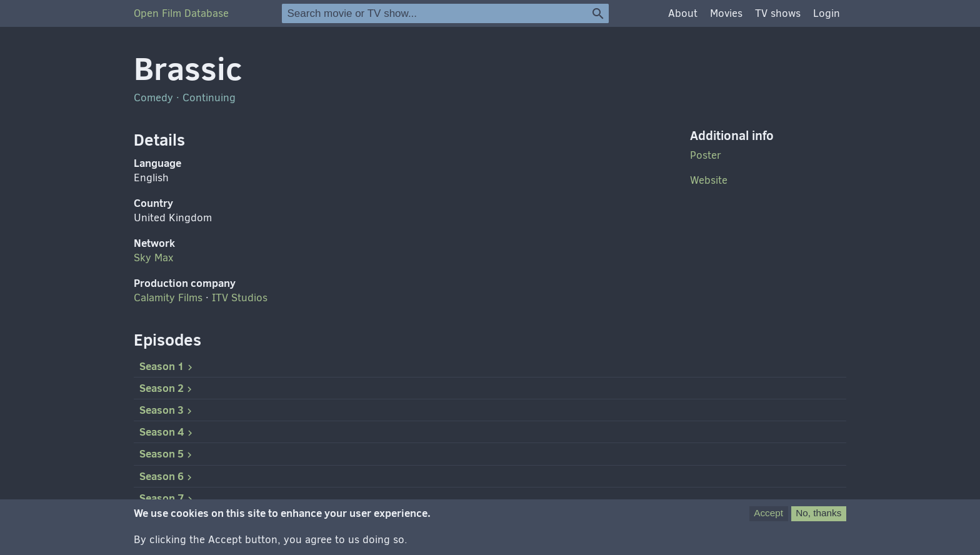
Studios (240, 298)
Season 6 (167, 476)
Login (827, 13)
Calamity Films (168, 298)
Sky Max (153, 258)
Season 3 (167, 410)
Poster (706, 155)
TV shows (778, 13)
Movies (726, 13)
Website (709, 180)
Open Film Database (181, 13)
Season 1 (167, 366)
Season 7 (167, 498)
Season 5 (167, 454)
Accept (768, 518)
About (683, 13)
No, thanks (818, 518)
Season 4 (167, 432)
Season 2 (167, 388)
